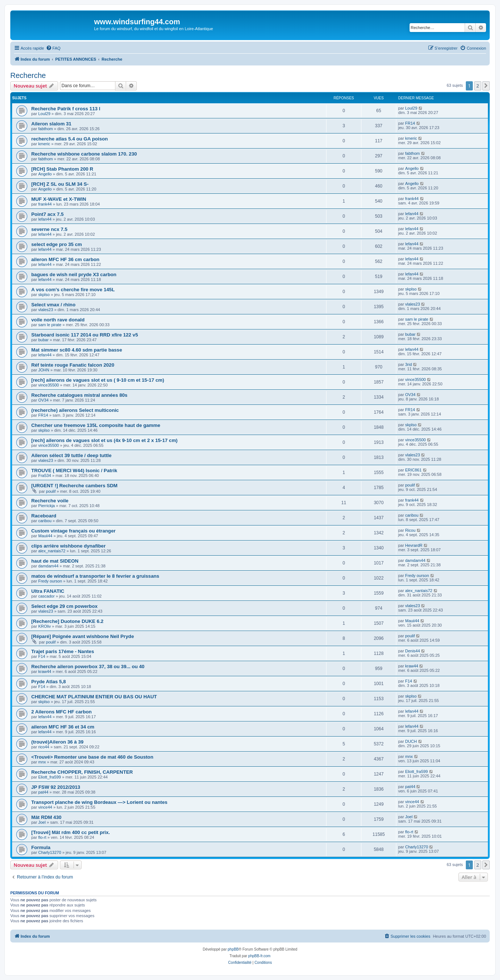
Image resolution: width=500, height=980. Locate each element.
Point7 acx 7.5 (47, 214)
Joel (42, 822)
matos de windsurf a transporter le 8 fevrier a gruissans (95, 576)
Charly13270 (50, 852)
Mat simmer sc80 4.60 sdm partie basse (77, 350)
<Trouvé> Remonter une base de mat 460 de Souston (92, 757)
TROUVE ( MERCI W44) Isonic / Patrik (74, 471)
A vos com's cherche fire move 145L (73, 290)
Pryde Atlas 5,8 (49, 682)
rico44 (44, 747)
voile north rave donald (58, 320)
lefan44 (45, 219)
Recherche (28, 75)
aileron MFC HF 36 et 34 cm (63, 727)
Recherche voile (50, 501)
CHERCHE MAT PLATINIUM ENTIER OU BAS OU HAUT (94, 697)
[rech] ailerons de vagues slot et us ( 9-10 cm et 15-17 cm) (98, 380)
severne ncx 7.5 (49, 229)
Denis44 (413, 651)
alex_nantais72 (52, 551)
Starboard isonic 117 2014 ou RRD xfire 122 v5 (85, 335)
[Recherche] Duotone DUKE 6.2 (67, 621)
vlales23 (46, 310)
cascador (47, 596)
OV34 (43, 400)
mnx (42, 762)
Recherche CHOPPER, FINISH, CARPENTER (82, 772)
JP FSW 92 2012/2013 (56, 787)
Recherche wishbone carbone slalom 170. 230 (84, 154)
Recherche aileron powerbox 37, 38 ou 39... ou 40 (88, 667)
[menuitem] (53, 48)
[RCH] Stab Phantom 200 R (62, 169)
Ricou (410, 530)
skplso (44, 295)
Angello (45, 174)
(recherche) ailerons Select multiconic (75, 410)
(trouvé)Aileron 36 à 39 (57, 742)
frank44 (45, 204)
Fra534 (45, 475)
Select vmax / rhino (53, 305)
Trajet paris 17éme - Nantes (63, 651)
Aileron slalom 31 (51, 124)
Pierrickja (47, 506)
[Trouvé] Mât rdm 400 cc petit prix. (71, 832)
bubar (43, 340)
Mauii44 (45, 536)
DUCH (411, 741)
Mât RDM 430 (46, 817)
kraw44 (45, 671)
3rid (408, 364)
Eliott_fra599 (50, 777)
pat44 (43, 792)
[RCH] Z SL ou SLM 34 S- (60, 184)
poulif (51, 491)
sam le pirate (50, 325)
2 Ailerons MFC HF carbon (61, 712)
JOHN (44, 370)
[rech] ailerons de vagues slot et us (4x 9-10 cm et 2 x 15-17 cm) (104, 440)
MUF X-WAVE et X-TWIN (59, 199)
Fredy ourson (50, 581)
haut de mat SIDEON (55, 561)
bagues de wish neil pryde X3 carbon (74, 275)
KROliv (44, 626)
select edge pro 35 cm (57, 244)
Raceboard (44, 516)
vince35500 (49, 385)
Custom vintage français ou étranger (73, 531)
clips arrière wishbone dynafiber (68, 546)
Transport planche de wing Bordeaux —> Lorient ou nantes (99, 802)
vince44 (45, 807)
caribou (45, 521)
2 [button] (478, 86)
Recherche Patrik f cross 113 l (66, 109)
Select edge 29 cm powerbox (64, 606)
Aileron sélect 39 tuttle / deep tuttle (71, 455)
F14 (42, 656)
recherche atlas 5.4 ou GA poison (69, 139)
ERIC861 (413, 470)
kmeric (44, 144)
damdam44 (48, 566)
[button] (486, 86)
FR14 (410, 123)
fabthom (46, 129)
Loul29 (44, 114)
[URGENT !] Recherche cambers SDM (74, 486)
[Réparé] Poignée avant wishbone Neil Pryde (83, 636)
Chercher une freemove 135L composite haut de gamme (96, 425)
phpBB (233, 949)
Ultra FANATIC (48, 591)
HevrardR (414, 545)
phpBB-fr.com (259, 956)
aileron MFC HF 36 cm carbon (65, 259)
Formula (41, 847)
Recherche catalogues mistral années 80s (79, 395)
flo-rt (42, 837)
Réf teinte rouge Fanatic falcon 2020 (73, 365)
